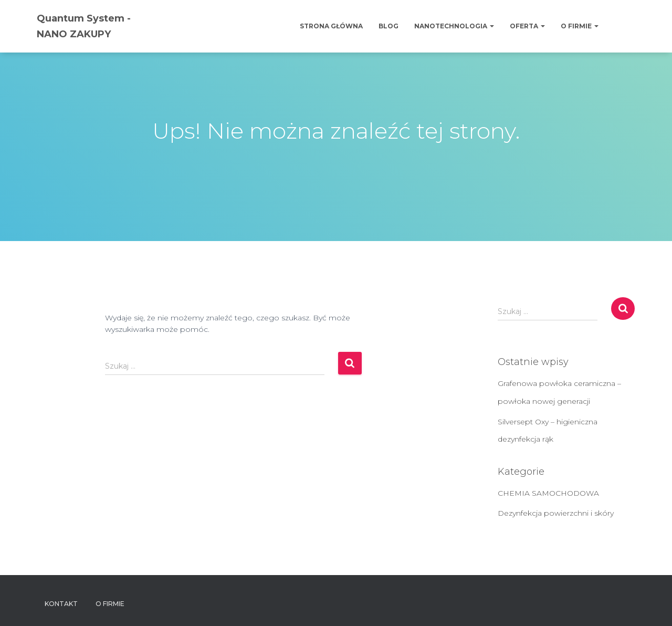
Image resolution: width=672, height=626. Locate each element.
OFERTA (527, 26)
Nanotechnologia (454, 26)
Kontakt (61, 604)
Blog (388, 26)
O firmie (580, 26)
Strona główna (331, 26)
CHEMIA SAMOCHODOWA (548, 493)
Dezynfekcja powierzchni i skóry (556, 513)
